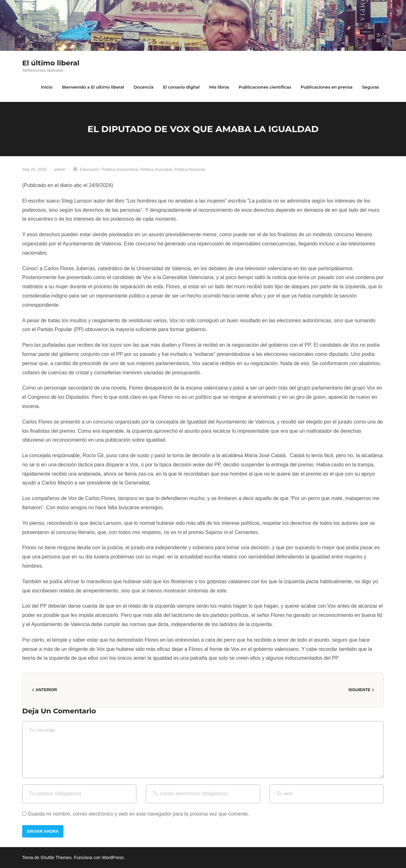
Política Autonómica (120, 169)
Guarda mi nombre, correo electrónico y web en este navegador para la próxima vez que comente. (138, 814)
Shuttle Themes (56, 858)
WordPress (113, 858)
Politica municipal (156, 169)
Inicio (47, 87)
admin (60, 169)
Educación (90, 169)
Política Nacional (190, 169)
